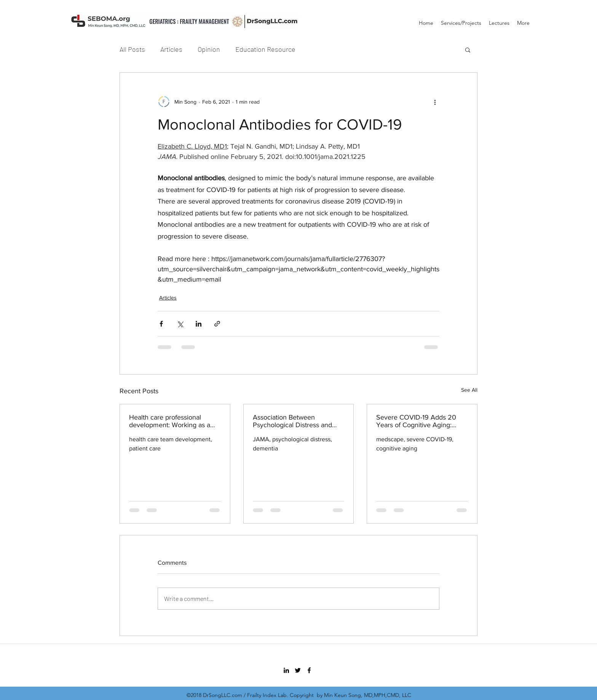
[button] (468, 50)
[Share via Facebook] (161, 324)
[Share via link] (217, 324)
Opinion (209, 49)
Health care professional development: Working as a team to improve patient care (172, 421)
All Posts (132, 49)
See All (469, 390)
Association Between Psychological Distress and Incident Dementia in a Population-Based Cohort (292, 421)
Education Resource (265, 49)
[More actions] (435, 102)
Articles (171, 49)
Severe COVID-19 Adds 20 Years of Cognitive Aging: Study (416, 421)
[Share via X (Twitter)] (180, 324)
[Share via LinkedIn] (199, 324)
